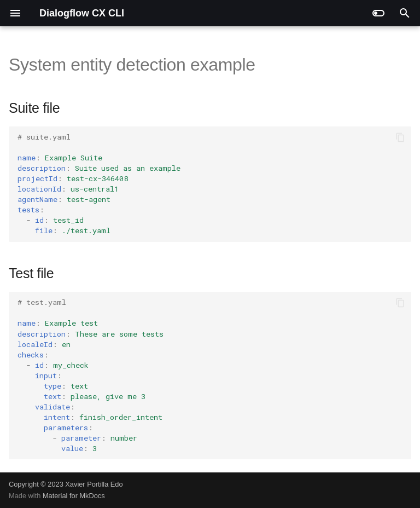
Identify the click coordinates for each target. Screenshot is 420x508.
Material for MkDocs (74, 496)
